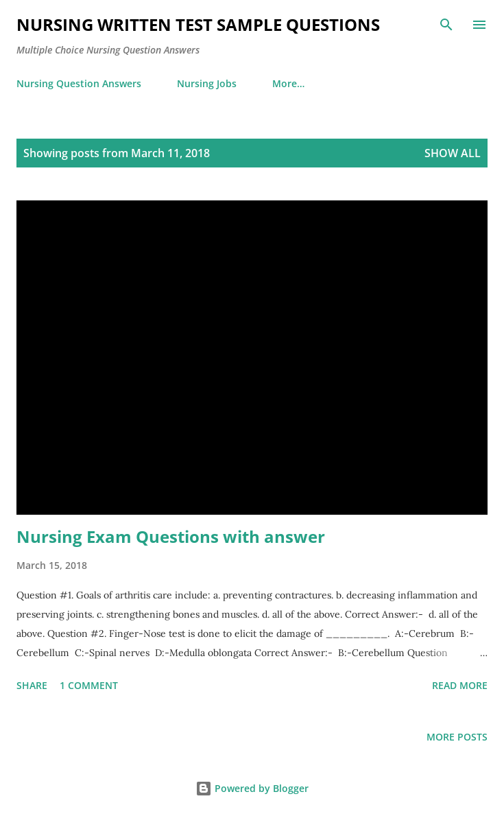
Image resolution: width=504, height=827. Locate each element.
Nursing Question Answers (79, 83)
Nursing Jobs (207, 83)
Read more (460, 685)
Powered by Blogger (252, 788)
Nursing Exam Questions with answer (171, 536)
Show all (453, 153)
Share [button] (32, 685)
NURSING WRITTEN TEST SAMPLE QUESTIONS (198, 24)
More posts (457, 737)
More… (288, 83)
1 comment (89, 685)
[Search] (446, 25)
